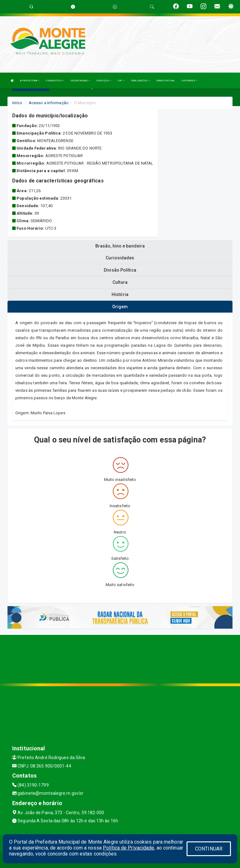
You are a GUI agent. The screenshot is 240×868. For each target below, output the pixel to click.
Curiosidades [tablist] (120, 258)
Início (17, 103)
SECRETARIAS (80, 81)
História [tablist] (120, 294)
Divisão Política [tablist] (120, 270)
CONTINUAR (209, 849)
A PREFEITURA (30, 81)
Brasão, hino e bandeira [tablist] (120, 246)
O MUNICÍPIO (55, 81)
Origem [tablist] (120, 307)
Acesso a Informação (49, 103)
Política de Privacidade (128, 848)
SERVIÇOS (104, 81)
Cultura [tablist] (120, 282)
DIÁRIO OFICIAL (166, 81)
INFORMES (189, 81)
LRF (121, 81)
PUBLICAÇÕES (140, 81)
